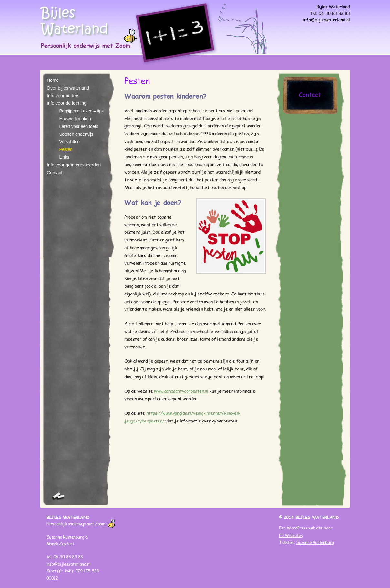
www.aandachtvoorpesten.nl (181, 391)
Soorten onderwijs (76, 134)
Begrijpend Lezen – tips (81, 111)
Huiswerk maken (75, 119)
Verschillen (69, 142)
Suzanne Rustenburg (315, 542)
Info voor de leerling (67, 103)
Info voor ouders (63, 96)
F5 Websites (291, 535)
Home (53, 80)
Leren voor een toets (78, 126)
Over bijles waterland (68, 88)
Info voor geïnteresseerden (74, 165)
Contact (55, 173)
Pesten (66, 149)
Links (64, 157)
